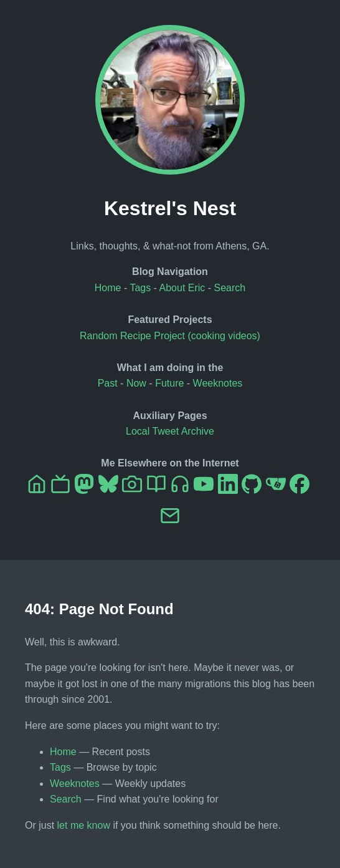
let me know (84, 825)
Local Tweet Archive (170, 431)
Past (108, 383)
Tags (140, 288)
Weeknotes (218, 383)
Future (169, 383)
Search (230, 288)
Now (136, 383)
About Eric (182, 288)
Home (108, 288)
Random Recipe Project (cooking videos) (170, 336)
